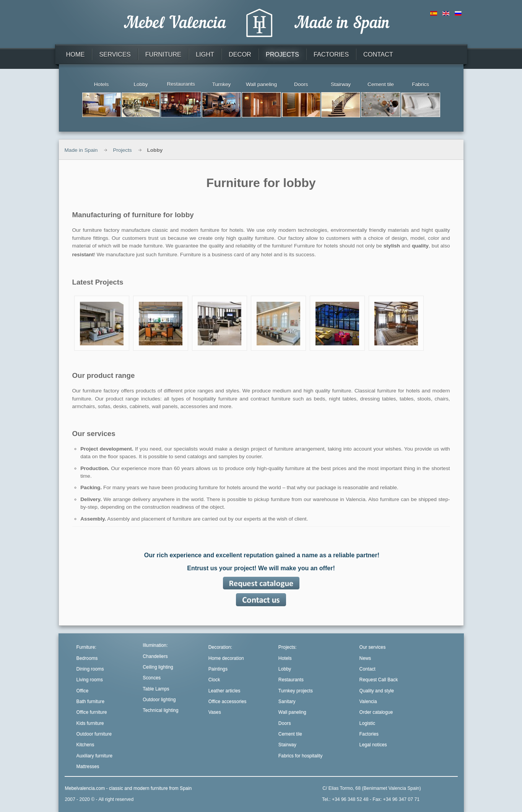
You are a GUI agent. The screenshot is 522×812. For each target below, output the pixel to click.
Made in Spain (81, 150)
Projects (122, 150)
